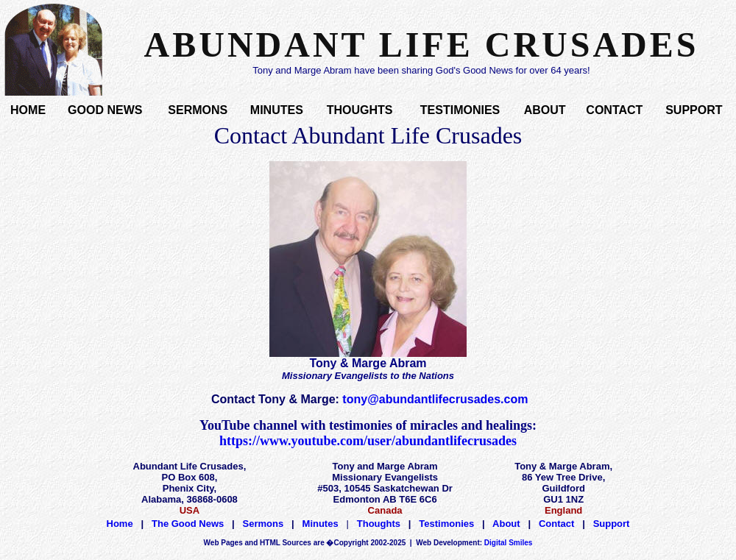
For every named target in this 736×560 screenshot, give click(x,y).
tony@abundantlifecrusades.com (435, 399)
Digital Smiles (474, 543)
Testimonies (446, 524)
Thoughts (379, 524)
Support (612, 524)
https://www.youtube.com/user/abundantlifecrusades (368, 441)
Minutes (321, 524)
